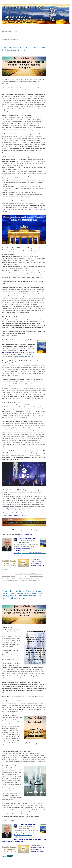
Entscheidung (6, 578)
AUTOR (62, 28)
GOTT (17, 578)
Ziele (39, 580)
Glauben (13, 576)
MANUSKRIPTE (53, 28)
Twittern (5, 570)
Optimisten (19, 580)
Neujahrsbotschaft (7, 580)
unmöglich (25, 580)
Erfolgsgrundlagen (37, 574)
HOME (4, 28)
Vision (30, 580)
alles (31, 576)
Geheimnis (12, 578)
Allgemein (26, 574)
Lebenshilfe (31, 578)
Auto (34, 576)
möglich (37, 578)
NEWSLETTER (31, 28)
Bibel (30, 574)
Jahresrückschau (23, 578)
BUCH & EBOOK (20, 28)
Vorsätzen (35, 580)
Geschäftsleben (6, 576)
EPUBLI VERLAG (42, 28)
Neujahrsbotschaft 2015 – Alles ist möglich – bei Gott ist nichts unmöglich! (23, 49)
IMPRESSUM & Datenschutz (10, 32)
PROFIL (11, 28)
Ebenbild (41, 576)
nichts (14, 580)
